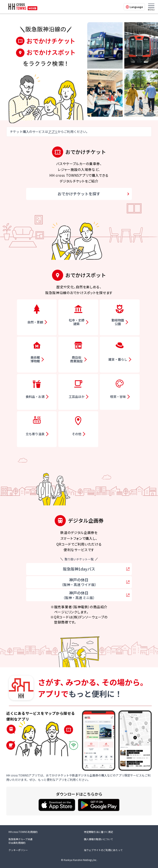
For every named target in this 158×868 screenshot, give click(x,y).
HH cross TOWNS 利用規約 (23, 832)
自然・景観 (35, 322)
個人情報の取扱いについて (98, 839)
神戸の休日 (79, 582)
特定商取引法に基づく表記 (98, 832)
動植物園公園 (118, 322)
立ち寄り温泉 (35, 434)
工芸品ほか (77, 397)
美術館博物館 (35, 359)
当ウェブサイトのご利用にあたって (103, 850)
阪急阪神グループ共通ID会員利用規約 (20, 841)
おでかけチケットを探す (79, 194)
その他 (77, 434)
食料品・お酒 (35, 397)
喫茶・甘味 (118, 397)
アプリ (53, 132)
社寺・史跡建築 (77, 322)
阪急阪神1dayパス (79, 569)
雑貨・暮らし (118, 359)
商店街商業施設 (76, 359)
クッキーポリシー (18, 850)
